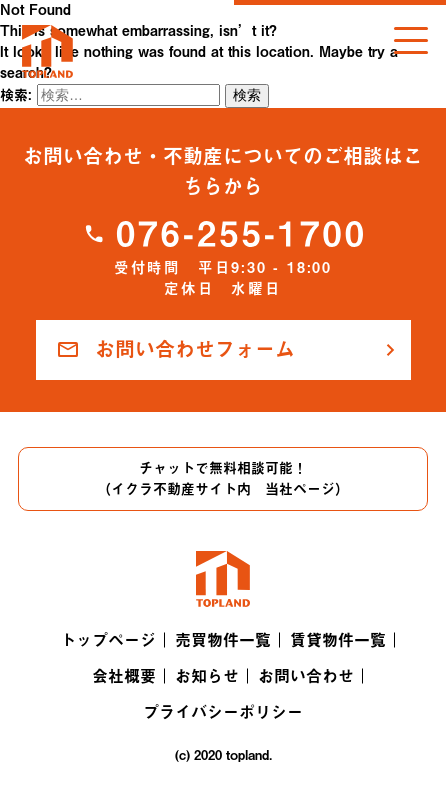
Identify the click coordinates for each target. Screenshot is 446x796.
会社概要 (124, 676)
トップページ (108, 640)
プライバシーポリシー (223, 712)
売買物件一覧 (223, 640)
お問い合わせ (306, 676)
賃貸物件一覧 (338, 640)
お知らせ (207, 676)
